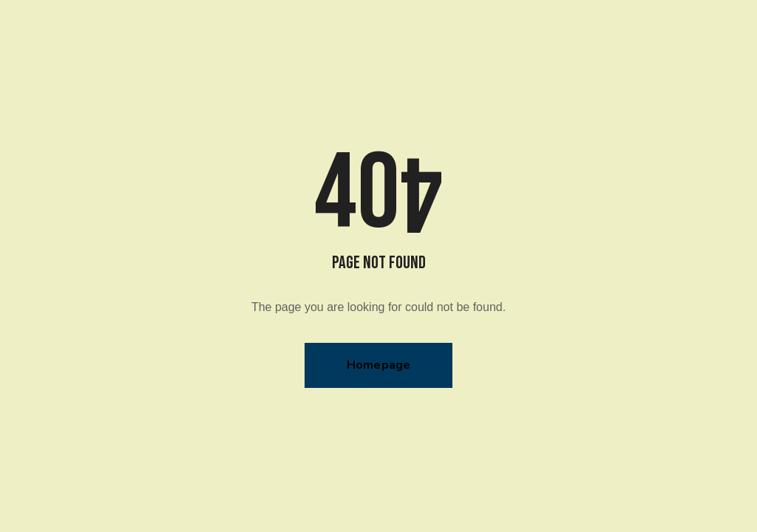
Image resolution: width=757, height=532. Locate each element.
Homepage (379, 365)
